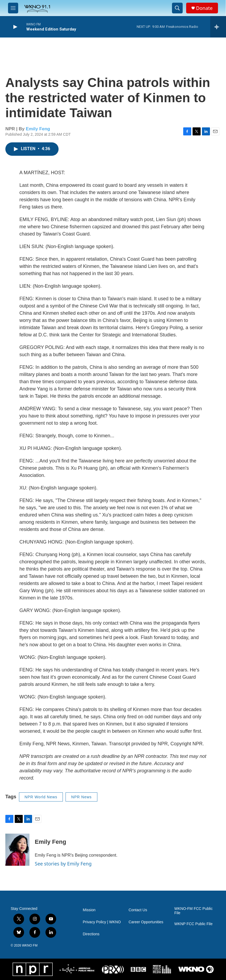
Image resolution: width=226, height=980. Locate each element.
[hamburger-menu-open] (13, 8)
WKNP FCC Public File (194, 924)
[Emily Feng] (17, 850)
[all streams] (218, 27)
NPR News (81, 797)
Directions (91, 934)
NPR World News (41, 797)
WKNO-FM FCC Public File (194, 911)
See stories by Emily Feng (63, 864)
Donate (204, 8)
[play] (15, 27)
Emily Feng (38, 129)
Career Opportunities (146, 922)
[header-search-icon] (177, 8)
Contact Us (138, 910)
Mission (89, 910)
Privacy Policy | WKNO (102, 922)
